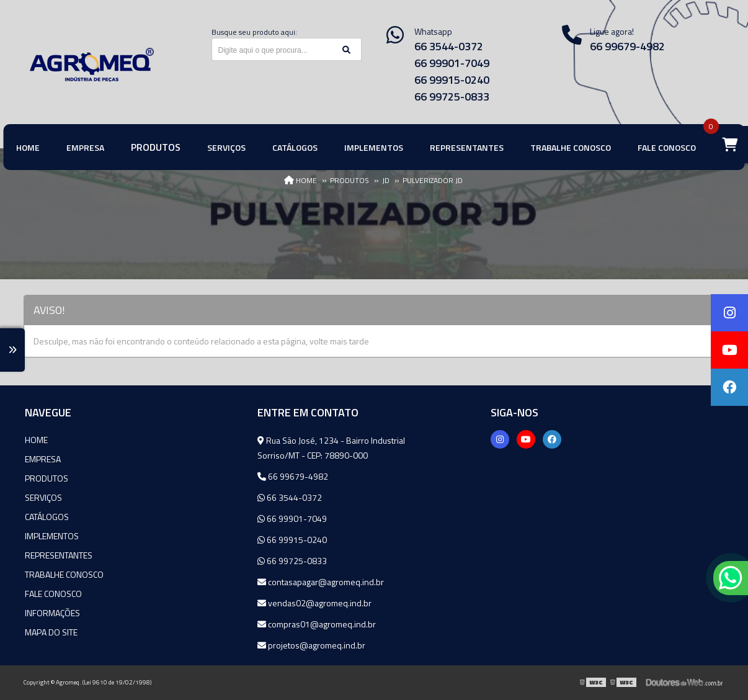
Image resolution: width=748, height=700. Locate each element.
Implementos (52, 536)
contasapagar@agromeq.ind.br (321, 582)
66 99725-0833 (452, 96)
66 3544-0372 (449, 46)
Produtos (47, 478)
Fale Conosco (53, 594)
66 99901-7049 (452, 63)
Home (36, 440)
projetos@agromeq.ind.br (311, 645)
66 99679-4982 (293, 476)
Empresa (43, 459)
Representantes (59, 555)
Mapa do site (51, 632)
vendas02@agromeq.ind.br (314, 603)
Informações (52, 613)
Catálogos (47, 517)
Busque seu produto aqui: (254, 32)
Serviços (43, 497)
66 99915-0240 (452, 80)
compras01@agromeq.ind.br (317, 624)
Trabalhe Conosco (64, 574)
